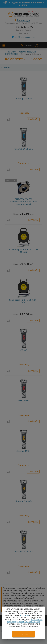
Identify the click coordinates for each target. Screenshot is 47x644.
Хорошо (23, 634)
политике (24, 615)
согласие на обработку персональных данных (25, 621)
